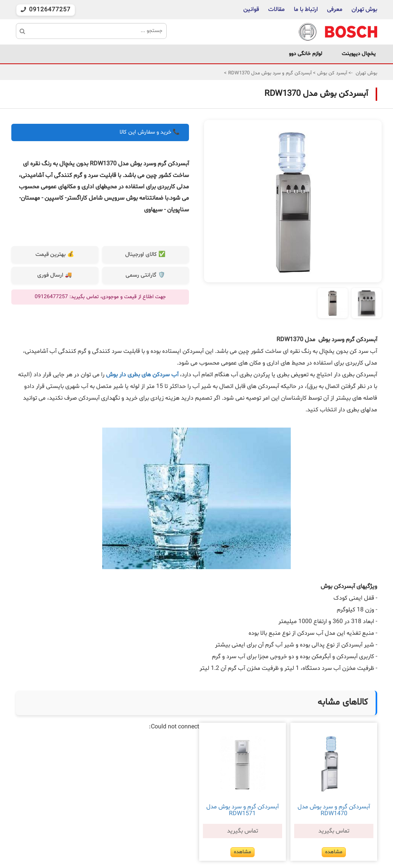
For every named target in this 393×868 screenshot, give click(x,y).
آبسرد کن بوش (331, 73)
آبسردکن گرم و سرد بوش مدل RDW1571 (243, 810)
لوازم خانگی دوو (305, 54)
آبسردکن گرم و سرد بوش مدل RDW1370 (269, 73)
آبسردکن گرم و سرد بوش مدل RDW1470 (334, 810)
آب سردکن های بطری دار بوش (142, 375)
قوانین (251, 9)
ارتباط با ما (305, 9)
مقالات (276, 9)
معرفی (335, 9)
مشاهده (334, 852)
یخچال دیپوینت (359, 54)
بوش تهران (364, 9)
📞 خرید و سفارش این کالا (150, 132)
